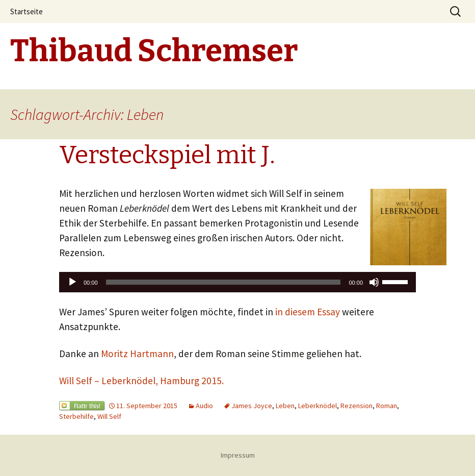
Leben (285, 406)
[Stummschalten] (374, 282)
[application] (237, 282)
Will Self (109, 416)
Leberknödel (318, 406)
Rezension (357, 406)
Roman (387, 406)
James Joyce (252, 406)
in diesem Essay (308, 312)
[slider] (223, 282)
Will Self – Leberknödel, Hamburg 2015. (141, 381)
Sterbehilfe (76, 416)
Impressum (238, 455)
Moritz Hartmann (137, 354)
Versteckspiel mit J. (167, 155)
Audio (204, 406)
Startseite (27, 11)
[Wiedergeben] (72, 282)
